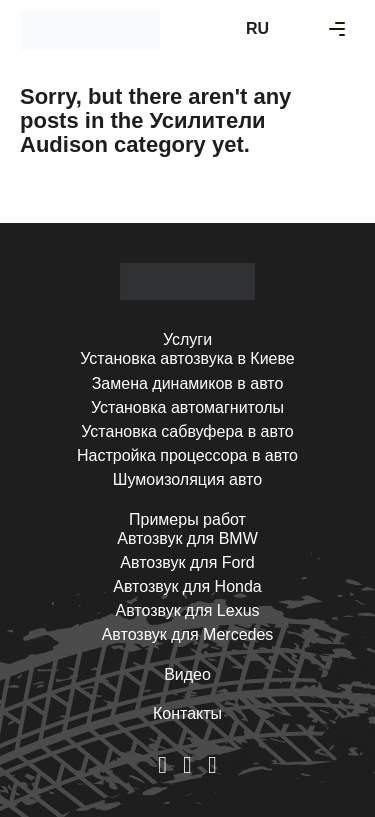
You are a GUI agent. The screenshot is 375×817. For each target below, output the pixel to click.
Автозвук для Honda (187, 586)
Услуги (187, 339)
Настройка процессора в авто (187, 455)
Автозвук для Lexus (187, 610)
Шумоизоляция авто (187, 479)
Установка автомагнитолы (187, 407)
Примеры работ (187, 519)
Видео (187, 674)
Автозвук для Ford (187, 562)
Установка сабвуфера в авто (187, 431)
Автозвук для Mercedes (188, 634)
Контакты (187, 713)
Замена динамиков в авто (188, 383)
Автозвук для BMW (187, 538)
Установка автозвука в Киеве (187, 358)
